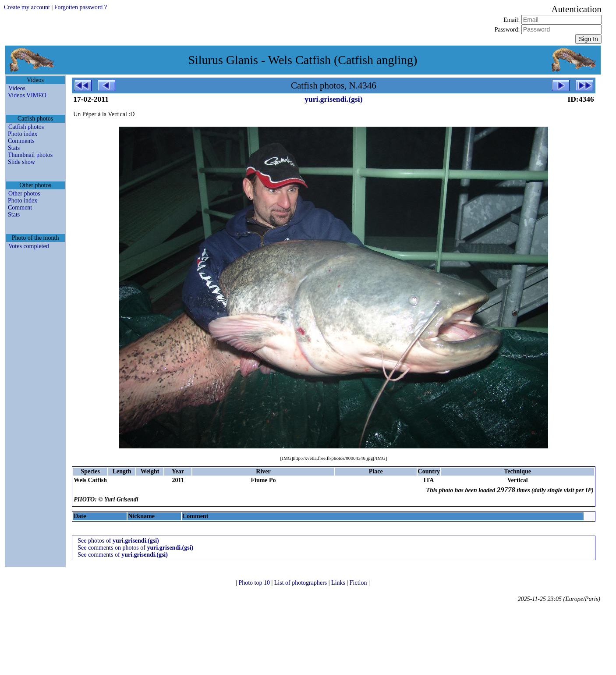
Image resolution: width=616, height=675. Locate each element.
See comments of (123, 555)
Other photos (24, 194)
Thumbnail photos (30, 155)
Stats (14, 148)
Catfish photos (26, 127)
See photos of (118, 541)
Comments (21, 141)
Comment (20, 208)
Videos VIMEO (27, 95)
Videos (17, 88)
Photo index (23, 134)
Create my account (27, 7)
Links (339, 583)
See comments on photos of (135, 548)
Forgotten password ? (81, 7)
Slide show (21, 162)
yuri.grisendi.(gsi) (333, 99)
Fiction (359, 583)
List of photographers (301, 583)
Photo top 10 (255, 583)
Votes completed (29, 246)
